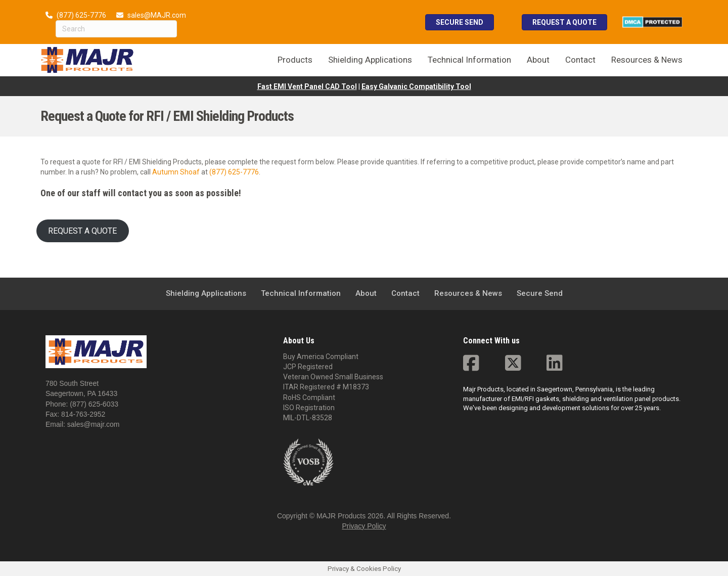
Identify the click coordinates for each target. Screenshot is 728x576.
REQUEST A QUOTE (82, 231)
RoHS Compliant (309, 397)
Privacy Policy (364, 526)
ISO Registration (309, 408)
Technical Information (469, 60)
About (538, 60)
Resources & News (647, 60)
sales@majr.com (94, 424)
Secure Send (540, 293)
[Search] (116, 29)
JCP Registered (308, 367)
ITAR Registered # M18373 (326, 387)
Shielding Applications (370, 60)
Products (295, 60)
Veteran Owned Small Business (333, 377)
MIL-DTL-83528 (308, 418)
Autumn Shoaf (176, 172)
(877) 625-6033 (94, 404)
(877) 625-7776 (81, 15)
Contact (580, 60)
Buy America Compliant (321, 357)
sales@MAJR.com (157, 15)
